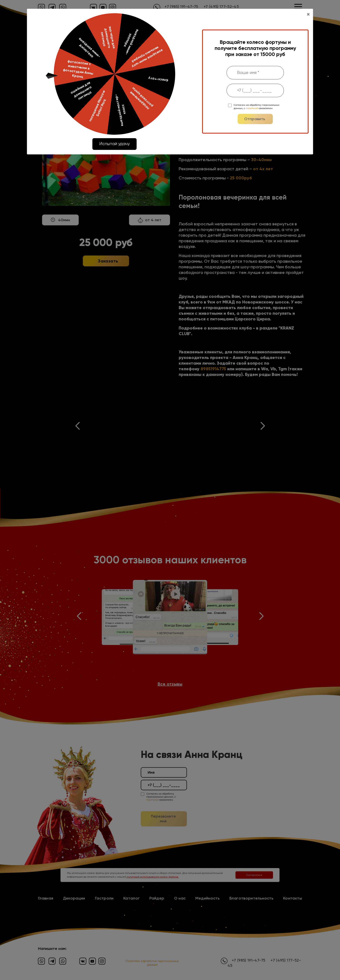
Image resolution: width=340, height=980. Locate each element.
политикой (252, 108)
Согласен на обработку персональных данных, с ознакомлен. (257, 107)
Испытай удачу (114, 144)
